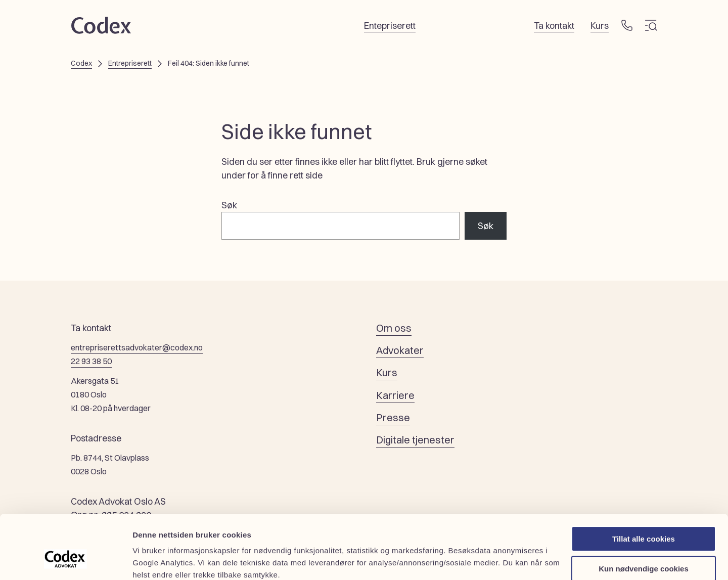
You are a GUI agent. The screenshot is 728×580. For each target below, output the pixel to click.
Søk (229, 205)
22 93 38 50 (91, 361)
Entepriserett (390, 26)
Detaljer (147, 560)
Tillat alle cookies (644, 484)
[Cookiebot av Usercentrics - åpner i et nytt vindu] (65, 560)
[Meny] (651, 25)
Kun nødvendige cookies (644, 514)
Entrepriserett (130, 63)
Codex (81, 63)
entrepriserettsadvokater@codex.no (137, 347)
